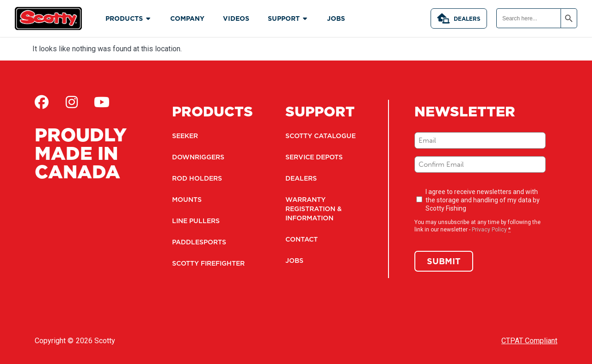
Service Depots (314, 157)
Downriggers (198, 157)
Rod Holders (197, 178)
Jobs (294, 261)
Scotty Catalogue (321, 136)
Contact (302, 239)
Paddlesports (199, 242)
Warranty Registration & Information (314, 209)
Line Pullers (196, 221)
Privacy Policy (489, 230)
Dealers (459, 18)
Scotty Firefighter (208, 263)
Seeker (185, 136)
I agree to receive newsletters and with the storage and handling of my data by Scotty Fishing (483, 200)
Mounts (187, 200)
